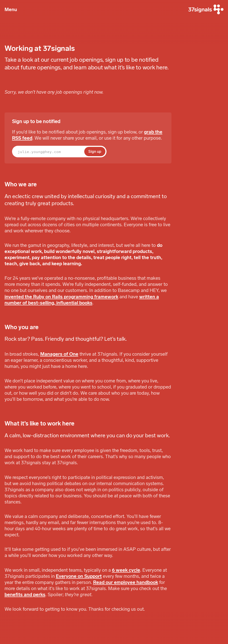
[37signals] (206, 10)
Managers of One (59, 354)
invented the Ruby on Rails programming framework (61, 297)
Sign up (95, 151)
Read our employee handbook (126, 582)
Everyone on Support (79, 576)
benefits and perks (25, 594)
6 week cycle (126, 570)
